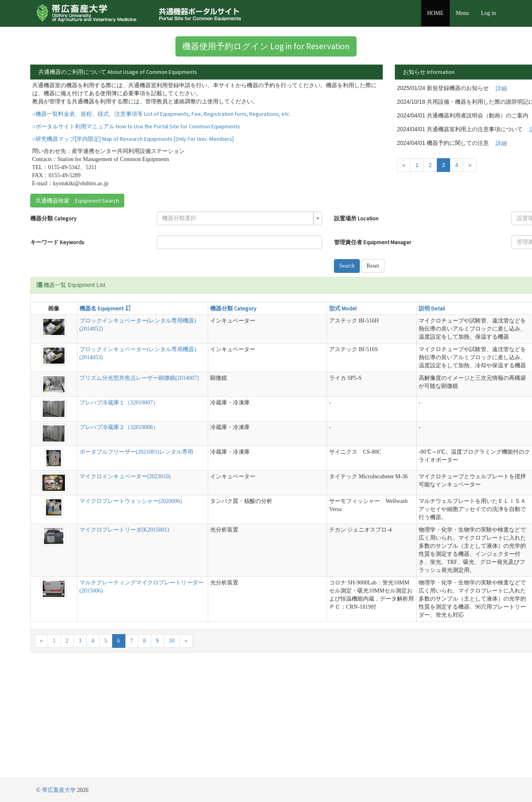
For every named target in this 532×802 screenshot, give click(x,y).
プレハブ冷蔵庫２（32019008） (103, 480)
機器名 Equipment (85, 325)
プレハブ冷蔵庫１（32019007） (103, 455)
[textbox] (165, 235)
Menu (462, 13)
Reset (270, 282)
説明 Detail (299, 325)
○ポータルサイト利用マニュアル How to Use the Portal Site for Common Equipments (136, 143)
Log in (489, 13)
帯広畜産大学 (59, 790)
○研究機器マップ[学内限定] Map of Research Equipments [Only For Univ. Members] (133, 155)
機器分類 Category (53, 235)
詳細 (376, 88)
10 (172, 750)
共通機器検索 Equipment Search (77, 217)
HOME (435, 13)
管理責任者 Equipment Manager (271, 259)
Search (245, 282)
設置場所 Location (254, 235)
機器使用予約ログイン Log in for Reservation (266, 46)
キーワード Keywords (57, 259)
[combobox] (167, 235)
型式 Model (241, 325)
